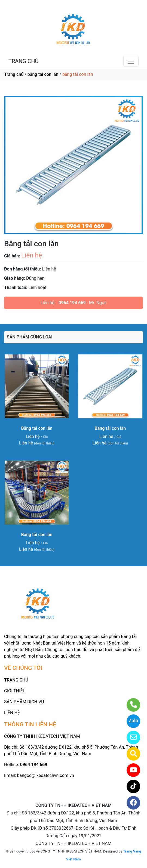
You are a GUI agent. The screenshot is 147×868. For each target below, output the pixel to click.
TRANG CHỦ (23, 61)
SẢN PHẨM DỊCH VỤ (24, 702)
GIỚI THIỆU (15, 691)
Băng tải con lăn (37, 428)
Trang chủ (14, 74)
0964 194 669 (72, 303)
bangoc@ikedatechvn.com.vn (45, 775)
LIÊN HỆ (12, 713)
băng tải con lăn (43, 74)
